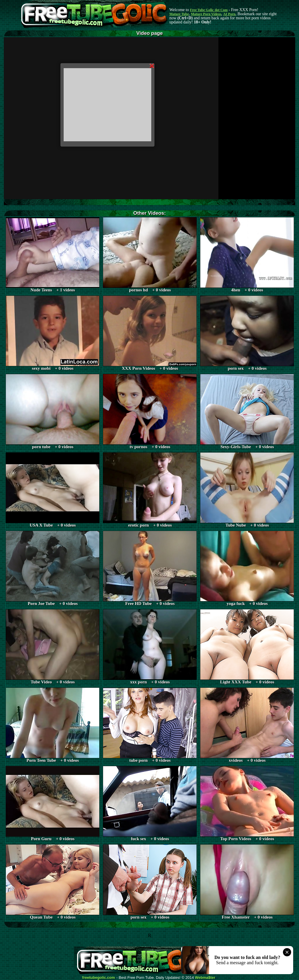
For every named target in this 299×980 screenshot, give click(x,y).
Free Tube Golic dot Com (209, 10)
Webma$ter (205, 978)
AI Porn (230, 14)
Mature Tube (179, 14)
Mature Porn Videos (206, 14)
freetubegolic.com (99, 978)
